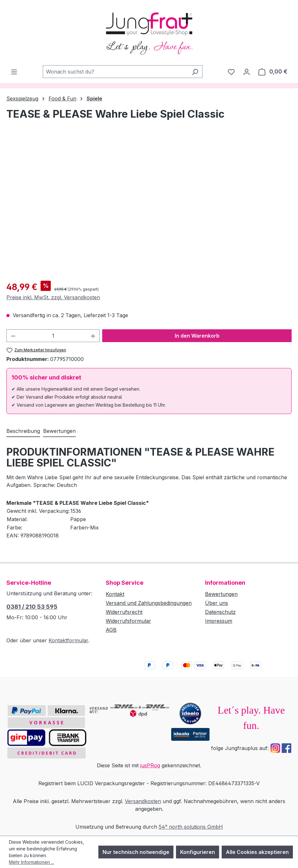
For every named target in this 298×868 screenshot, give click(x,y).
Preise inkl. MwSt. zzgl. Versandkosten (53, 297)
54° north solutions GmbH (191, 827)
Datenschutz (220, 612)
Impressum (219, 621)
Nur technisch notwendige (136, 852)
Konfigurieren (198, 852)
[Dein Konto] (247, 72)
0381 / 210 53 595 (32, 607)
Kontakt (115, 594)
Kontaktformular (68, 640)
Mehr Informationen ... (31, 862)
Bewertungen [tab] (59, 431)
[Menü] (14, 72)
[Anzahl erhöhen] (93, 336)
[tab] (23, 431)
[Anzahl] (53, 336)
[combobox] (115, 72)
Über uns (217, 603)
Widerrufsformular (128, 621)
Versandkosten (143, 801)
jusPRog (150, 765)
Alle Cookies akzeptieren (257, 852)
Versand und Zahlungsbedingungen (149, 603)
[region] (149, 207)
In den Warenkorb (197, 336)
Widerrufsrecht (124, 612)
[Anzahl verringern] (13, 336)
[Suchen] (195, 72)
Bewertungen (221, 594)
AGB (111, 630)
